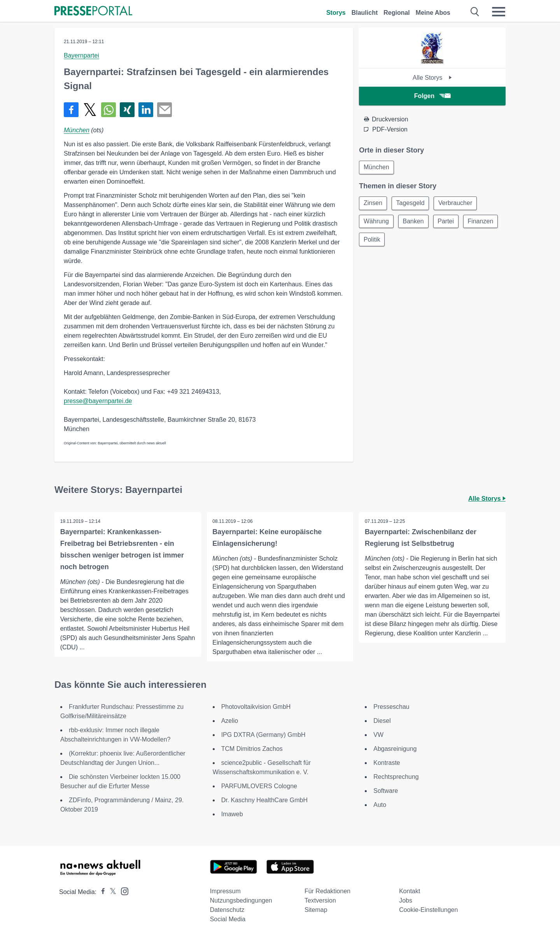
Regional (397, 13)
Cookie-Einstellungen (428, 910)
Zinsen (373, 204)
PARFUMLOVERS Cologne (259, 786)
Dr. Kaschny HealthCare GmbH (264, 800)
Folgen (432, 96)
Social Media (228, 919)
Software (386, 791)
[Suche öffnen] (475, 12)
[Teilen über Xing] (127, 110)
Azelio (230, 721)
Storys (336, 13)
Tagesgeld (412, 204)
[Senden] (164, 110)
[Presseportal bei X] (111, 892)
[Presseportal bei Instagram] (122, 891)
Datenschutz (227, 910)
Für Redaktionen (327, 891)
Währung (377, 222)
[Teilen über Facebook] (71, 110)
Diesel (382, 721)
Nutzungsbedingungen (241, 900)
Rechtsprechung (396, 777)
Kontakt (409, 891)
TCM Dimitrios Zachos (252, 749)
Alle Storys (432, 78)
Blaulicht (365, 13)
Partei (448, 222)
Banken (415, 222)
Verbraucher (458, 204)
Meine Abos (433, 13)
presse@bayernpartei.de (98, 401)
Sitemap (316, 910)
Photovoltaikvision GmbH (256, 707)
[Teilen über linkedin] (146, 110)
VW (378, 735)
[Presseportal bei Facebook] (101, 892)
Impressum (225, 891)
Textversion (320, 900)
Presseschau (391, 707)
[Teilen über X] (90, 110)
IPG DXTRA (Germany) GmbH (263, 735)
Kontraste (387, 763)
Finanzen (377, 241)
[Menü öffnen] (499, 12)
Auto (380, 805)
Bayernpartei (81, 55)
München (77, 130)
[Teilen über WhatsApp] (108, 110)
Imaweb (232, 814)
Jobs (406, 900)
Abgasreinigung (395, 749)
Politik (413, 241)
